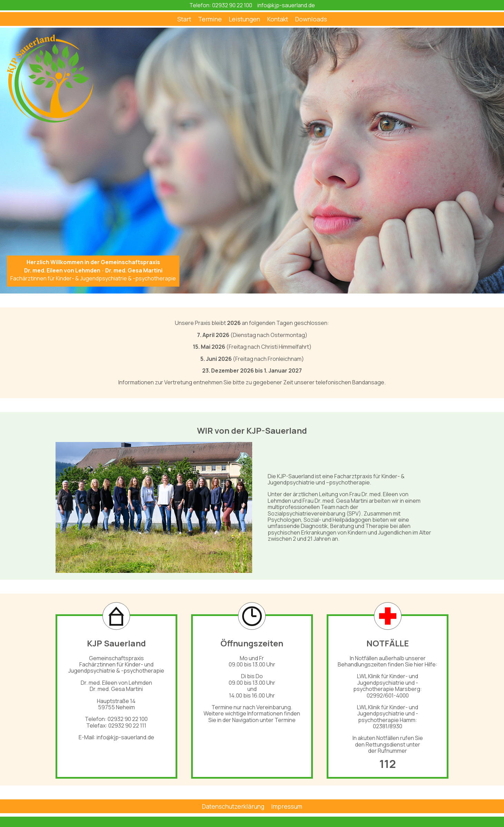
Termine (210, 19)
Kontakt (278, 19)
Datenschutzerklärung (233, 806)
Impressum (287, 806)
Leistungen (244, 19)
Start (184, 19)
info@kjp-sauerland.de (286, 5)
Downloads (311, 19)
